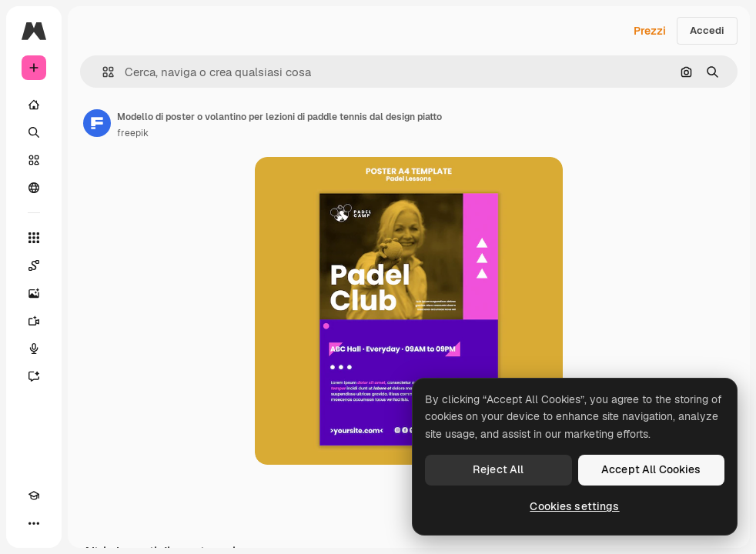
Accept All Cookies (651, 469)
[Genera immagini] (34, 293)
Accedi (707, 30)
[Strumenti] (34, 238)
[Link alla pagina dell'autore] (97, 123)
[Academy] (34, 496)
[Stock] (34, 160)
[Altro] (34, 523)
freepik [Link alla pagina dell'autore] (133, 133)
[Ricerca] (34, 132)
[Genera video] (34, 321)
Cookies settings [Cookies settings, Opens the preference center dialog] (574, 506)
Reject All (498, 469)
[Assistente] (34, 376)
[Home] (34, 105)
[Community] (34, 188)
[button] (102, 72)
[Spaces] (34, 265)
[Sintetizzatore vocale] (34, 349)
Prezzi (650, 31)
